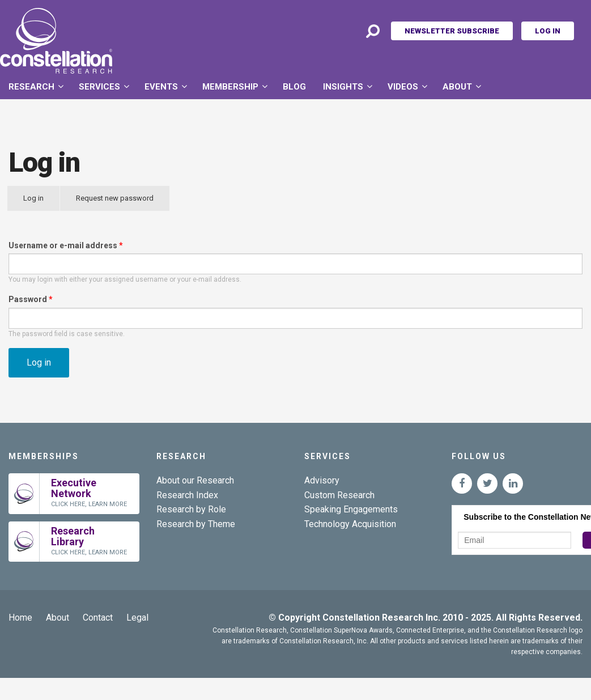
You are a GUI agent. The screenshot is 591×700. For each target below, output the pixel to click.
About (457, 87)
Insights (343, 87)
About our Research (195, 480)
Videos (403, 87)
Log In (548, 31)
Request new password (115, 198)
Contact (98, 618)
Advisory (322, 480)
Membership (230, 87)
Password (31, 299)
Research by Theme (196, 524)
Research (31, 87)
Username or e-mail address (66, 245)
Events (161, 87)
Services (99, 87)
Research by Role (191, 509)
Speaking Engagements (351, 509)
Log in (41, 202)
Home (20, 618)
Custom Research (339, 495)
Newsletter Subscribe (452, 31)
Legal (137, 618)
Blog (294, 87)
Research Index (187, 495)
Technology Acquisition (350, 524)
